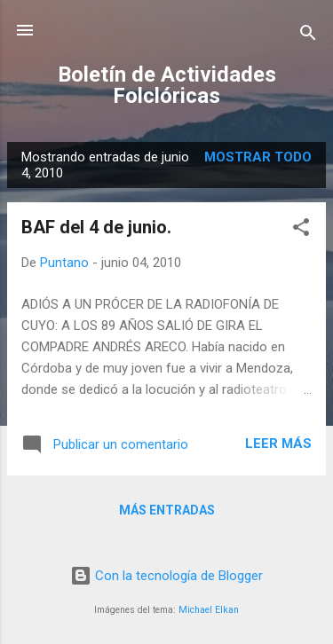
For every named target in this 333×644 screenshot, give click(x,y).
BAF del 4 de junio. (96, 227)
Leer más (278, 444)
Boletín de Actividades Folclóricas (167, 85)
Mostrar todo (258, 157)
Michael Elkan (209, 610)
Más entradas (167, 510)
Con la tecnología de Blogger (166, 576)
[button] (301, 230)
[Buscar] (308, 36)
